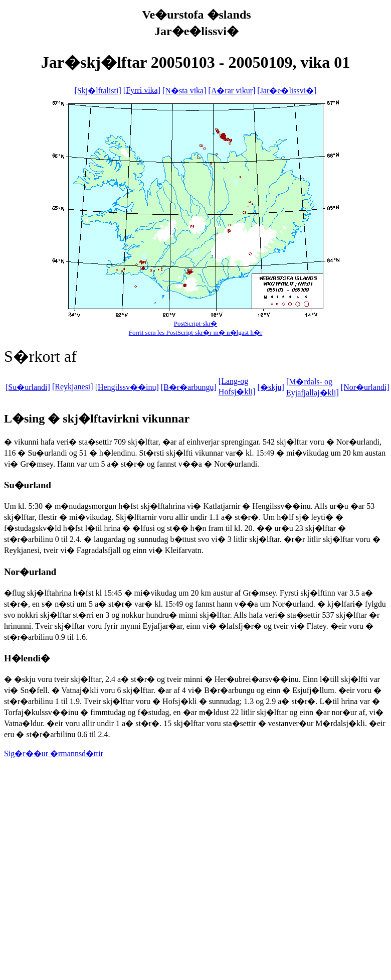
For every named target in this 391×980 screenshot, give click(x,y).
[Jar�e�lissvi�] (287, 91)
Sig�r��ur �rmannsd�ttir (54, 753)
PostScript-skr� (196, 323)
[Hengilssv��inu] (127, 387)
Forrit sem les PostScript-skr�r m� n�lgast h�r (196, 332)
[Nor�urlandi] (365, 387)
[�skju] (271, 387)
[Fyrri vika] (142, 90)
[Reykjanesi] (73, 387)
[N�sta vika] (184, 91)
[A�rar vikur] (232, 91)
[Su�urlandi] (28, 387)
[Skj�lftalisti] (97, 91)
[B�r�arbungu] (189, 387)
